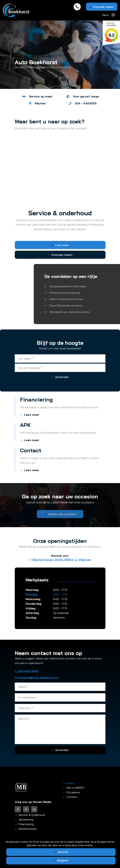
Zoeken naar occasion (62, 517)
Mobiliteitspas (28, 829)
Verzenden (62, 377)
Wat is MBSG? (75, 788)
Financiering (26, 824)
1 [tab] (58, 92)
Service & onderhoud (32, 815)
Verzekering (26, 819)
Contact (72, 797)
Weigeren (63, 860)
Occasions (73, 792)
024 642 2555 (27, 671)
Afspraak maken (103, 7)
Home (70, 783)
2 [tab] (62, 92)
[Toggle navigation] (113, 15)
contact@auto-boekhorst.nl (37, 678)
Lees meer (62, 245)
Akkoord (63, 852)
